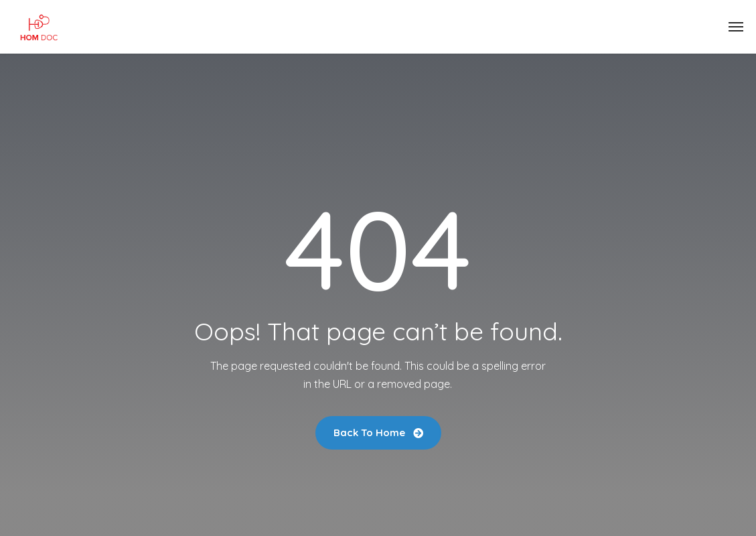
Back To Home (378, 432)
